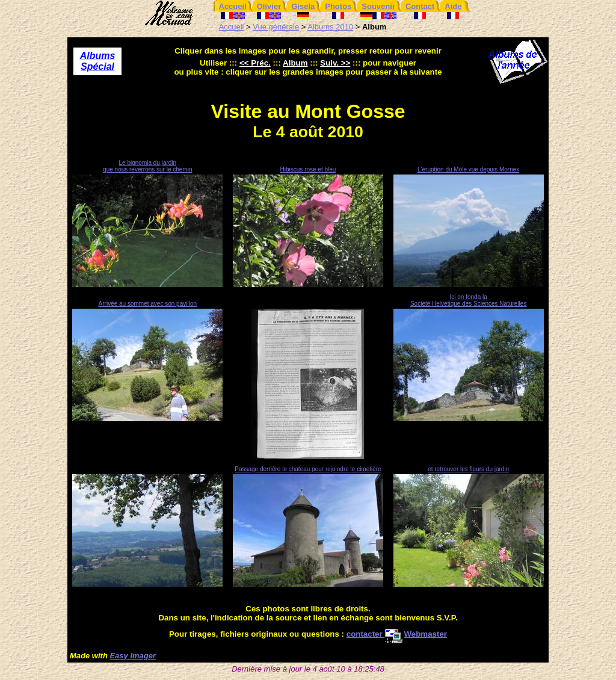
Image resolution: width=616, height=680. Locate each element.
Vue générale (276, 27)
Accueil (232, 27)
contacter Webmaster (397, 634)
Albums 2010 (330, 27)
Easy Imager (133, 656)
